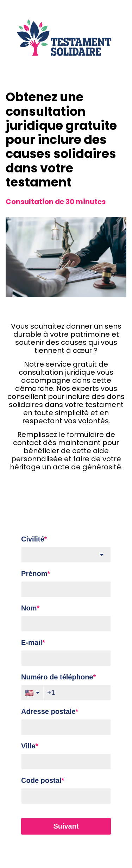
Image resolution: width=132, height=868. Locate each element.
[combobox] (66, 555)
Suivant (66, 826)
